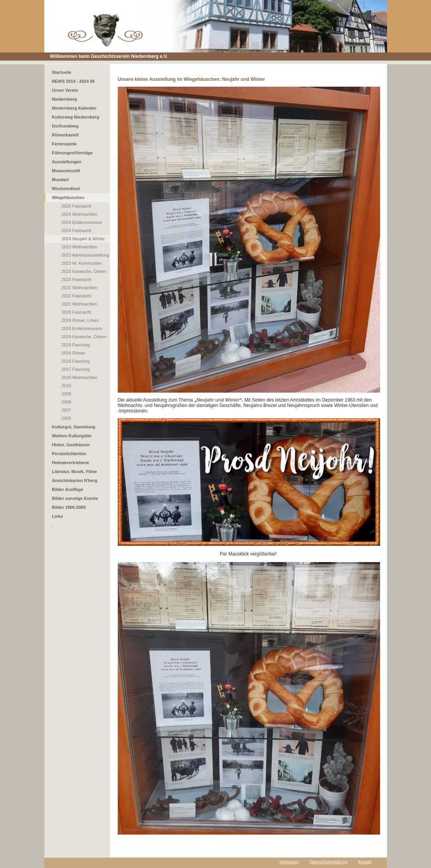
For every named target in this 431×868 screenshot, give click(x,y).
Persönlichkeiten (69, 454)
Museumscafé (66, 171)
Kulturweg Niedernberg (76, 117)
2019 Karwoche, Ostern (84, 337)
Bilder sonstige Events (75, 498)
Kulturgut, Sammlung (74, 427)
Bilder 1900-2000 (69, 507)
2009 (66, 394)
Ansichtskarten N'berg (75, 480)
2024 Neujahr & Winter (83, 239)
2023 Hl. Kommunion (82, 263)
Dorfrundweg (65, 126)
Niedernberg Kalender (74, 108)
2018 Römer (74, 353)
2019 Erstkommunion (82, 328)
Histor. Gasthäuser (71, 445)
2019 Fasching (76, 345)
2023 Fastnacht (77, 279)
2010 (66, 386)
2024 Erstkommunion (82, 222)
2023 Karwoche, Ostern (84, 271)
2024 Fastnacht (77, 231)
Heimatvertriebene (71, 463)
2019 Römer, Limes (80, 320)
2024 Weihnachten (80, 214)
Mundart (60, 180)
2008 (66, 402)
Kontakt (365, 862)
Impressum (289, 862)
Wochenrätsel (66, 189)
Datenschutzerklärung (329, 862)
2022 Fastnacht (77, 296)
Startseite (62, 72)
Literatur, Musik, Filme (75, 472)
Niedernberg (65, 99)
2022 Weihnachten (80, 288)
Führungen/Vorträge (72, 153)
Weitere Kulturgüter (72, 436)
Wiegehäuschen (68, 197)
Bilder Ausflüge (68, 489)
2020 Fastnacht (77, 312)
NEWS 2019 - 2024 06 (73, 81)
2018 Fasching (76, 361)
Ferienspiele (65, 144)
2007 (66, 410)
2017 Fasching (76, 369)
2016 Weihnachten (80, 377)
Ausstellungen (67, 162)
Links (58, 516)
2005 (66, 418)
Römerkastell (65, 135)
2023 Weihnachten (80, 247)
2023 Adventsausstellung (86, 255)
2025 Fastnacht (77, 206)
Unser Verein (65, 90)
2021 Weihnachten (80, 304)
